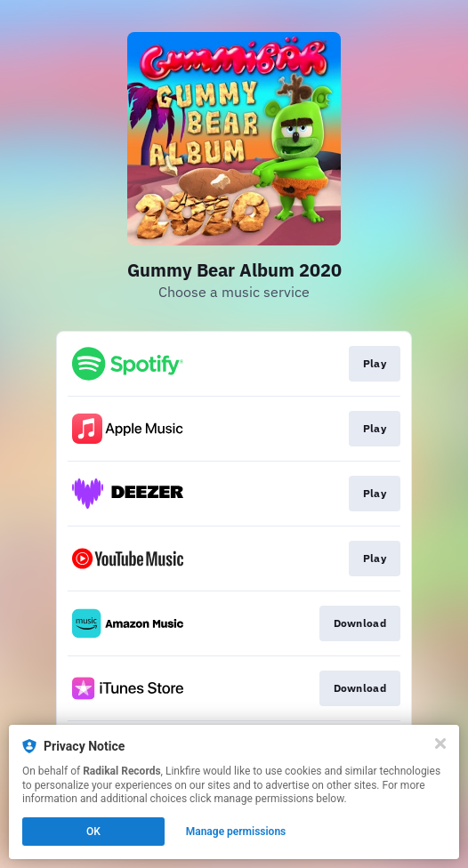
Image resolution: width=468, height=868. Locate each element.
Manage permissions (236, 832)
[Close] (440, 743)
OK (93, 832)
